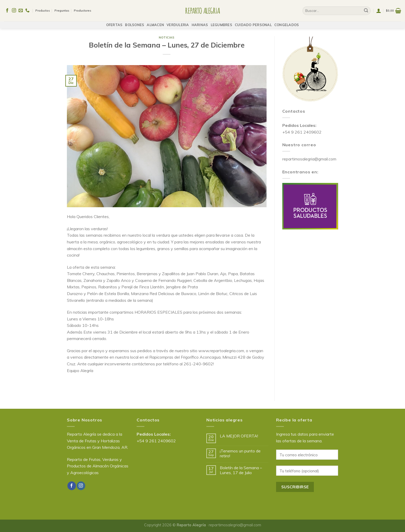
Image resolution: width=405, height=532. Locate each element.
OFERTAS (114, 22)
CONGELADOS (287, 22)
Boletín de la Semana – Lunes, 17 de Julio (241, 470)
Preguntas (62, 9)
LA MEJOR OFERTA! (239, 436)
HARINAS (200, 22)
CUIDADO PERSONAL (253, 22)
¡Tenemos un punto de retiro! (240, 453)
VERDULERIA (178, 22)
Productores (83, 9)
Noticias (167, 37)
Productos (43, 9)
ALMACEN (155, 22)
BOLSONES (135, 22)
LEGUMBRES (221, 22)
